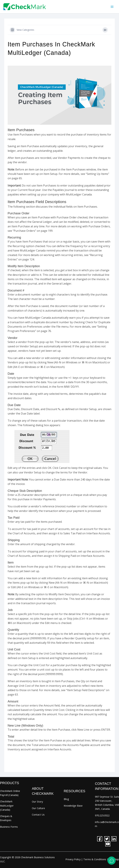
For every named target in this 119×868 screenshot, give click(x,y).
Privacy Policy (73, 859)
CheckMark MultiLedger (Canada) (7, 805)
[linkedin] (114, 839)
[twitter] (107, 839)
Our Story (37, 802)
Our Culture (38, 808)
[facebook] (100, 839)
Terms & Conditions (95, 859)
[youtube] (108, 844)
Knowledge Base (73, 806)
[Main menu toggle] (112, 7)
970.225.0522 (102, 815)
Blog (66, 799)
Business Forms (9, 827)
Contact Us (38, 814)
